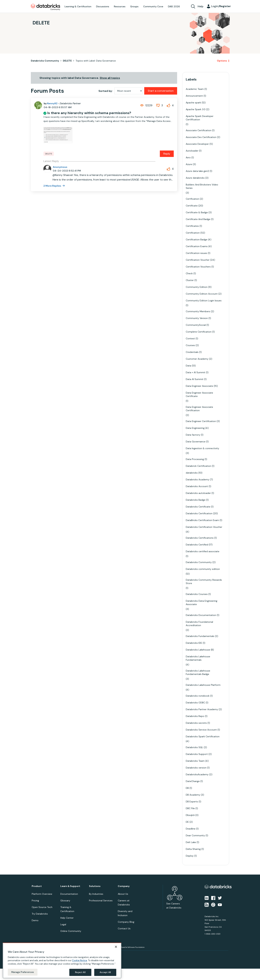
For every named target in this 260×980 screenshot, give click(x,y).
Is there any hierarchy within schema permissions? (89, 113)
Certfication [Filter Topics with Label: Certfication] (192, 199)
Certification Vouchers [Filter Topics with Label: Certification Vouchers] (198, 267)
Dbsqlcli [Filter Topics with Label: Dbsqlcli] (190, 815)
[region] (62, 961)
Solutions (95, 886)
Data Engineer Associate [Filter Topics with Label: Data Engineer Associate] (199, 386)
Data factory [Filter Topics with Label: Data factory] (193, 435)
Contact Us (124, 928)
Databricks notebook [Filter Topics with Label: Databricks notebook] (198, 696)
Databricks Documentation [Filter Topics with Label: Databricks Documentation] (201, 615)
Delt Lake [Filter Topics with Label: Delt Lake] (191, 842)
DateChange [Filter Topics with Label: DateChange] (193, 781)
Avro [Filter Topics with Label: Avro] (188, 157)
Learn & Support (70, 886)
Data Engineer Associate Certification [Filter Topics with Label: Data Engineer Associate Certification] (199, 409)
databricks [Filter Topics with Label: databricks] (192, 473)
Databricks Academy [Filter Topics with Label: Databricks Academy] (197, 479)
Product (37, 886)
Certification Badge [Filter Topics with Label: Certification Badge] (197, 239)
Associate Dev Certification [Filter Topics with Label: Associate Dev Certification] (201, 137)
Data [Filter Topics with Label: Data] (188, 366)
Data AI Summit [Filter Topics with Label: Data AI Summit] (195, 379)
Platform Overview (42, 894)
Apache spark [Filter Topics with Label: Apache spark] (193, 103)
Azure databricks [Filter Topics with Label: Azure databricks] (195, 178)
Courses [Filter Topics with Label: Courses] (190, 345)
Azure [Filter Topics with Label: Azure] (189, 164)
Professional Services (101, 901)
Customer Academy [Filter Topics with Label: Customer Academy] (197, 359)
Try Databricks (40, 914)
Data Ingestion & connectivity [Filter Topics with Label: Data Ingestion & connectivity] (202, 448)
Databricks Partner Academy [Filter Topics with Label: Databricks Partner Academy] (202, 709)
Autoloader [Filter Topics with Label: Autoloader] (192, 151)
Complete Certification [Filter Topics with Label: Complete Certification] (199, 332)
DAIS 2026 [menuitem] (174, 6)
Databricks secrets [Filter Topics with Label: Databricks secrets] (196, 723)
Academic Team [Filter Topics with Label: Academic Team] (195, 89)
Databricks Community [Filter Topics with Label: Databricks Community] (199, 562)
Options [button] (222, 61)
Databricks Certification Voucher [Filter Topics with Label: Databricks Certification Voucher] (204, 527)
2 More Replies (53, 186)
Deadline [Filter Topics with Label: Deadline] (191, 829)
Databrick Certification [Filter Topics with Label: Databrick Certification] (198, 466)
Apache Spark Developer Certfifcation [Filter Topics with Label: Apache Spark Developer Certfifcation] (200, 118)
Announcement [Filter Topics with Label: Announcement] (194, 96)
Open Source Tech (42, 907)
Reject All (80, 972)
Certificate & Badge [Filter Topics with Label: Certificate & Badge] (197, 212)
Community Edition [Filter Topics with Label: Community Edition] (197, 287)
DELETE (67, 61)
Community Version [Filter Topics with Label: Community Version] (197, 318)
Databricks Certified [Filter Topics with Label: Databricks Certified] (197, 545)
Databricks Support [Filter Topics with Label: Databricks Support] (197, 754)
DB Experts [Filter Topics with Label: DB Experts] (192, 802)
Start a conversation (161, 91)
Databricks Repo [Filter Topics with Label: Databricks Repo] (195, 716)
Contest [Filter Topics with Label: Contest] (190, 338)
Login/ (221, 6)
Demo (35, 920)
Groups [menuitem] (134, 6)
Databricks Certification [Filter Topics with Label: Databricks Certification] (199, 513)
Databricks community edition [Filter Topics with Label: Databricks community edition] (203, 569)
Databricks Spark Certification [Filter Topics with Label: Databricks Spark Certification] (203, 736)
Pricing (35, 901)
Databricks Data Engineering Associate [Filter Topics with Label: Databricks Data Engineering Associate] (202, 603)
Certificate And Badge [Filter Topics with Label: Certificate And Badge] (198, 219)
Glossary (65, 901)
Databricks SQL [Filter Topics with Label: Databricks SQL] (194, 747)
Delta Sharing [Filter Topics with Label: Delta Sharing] (193, 849)
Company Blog (126, 922)
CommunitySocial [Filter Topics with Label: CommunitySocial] (196, 325)
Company (124, 886)
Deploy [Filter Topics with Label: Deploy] (190, 856)
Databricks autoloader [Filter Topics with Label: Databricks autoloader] (198, 493)
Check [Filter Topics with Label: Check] (189, 273)
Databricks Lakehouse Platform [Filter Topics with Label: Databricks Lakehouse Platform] (203, 685)
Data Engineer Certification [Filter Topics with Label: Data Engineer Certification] (201, 421)
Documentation (69, 894)
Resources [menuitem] (120, 6)
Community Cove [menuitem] (153, 6)
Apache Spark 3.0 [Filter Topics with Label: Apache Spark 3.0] (196, 109)
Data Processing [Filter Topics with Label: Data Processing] (195, 459)
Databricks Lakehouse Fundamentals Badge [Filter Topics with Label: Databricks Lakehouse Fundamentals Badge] (198, 672)
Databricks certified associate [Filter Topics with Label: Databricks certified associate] (203, 551)
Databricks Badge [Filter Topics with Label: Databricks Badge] (196, 500)
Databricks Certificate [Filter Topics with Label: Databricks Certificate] (198, 507)
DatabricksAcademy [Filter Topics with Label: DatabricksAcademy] (197, 774)
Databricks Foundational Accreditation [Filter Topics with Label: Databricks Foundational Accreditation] (199, 624)
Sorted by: (106, 91)
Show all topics (110, 78)
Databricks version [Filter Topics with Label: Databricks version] (196, 768)
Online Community (71, 931)
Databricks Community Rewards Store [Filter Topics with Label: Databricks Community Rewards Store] (204, 582)
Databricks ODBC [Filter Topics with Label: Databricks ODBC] (195, 703)
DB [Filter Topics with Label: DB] (187, 788)
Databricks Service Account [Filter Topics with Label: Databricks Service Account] (201, 730)
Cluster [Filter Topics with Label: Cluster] (190, 280)
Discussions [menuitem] (103, 6)
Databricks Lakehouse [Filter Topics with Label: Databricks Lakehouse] (198, 650)
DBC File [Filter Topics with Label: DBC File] (190, 808)
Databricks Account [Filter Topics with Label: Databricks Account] (197, 486)
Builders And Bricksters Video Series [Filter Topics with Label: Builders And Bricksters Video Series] (202, 186)
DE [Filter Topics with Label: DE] (187, 822)
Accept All (105, 972)
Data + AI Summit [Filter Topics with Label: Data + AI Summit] (196, 372)
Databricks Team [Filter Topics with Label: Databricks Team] (195, 761)
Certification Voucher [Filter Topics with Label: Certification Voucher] (198, 260)
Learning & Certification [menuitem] (78, 6)
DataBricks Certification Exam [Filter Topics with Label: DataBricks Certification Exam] (202, 520)
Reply (167, 154)
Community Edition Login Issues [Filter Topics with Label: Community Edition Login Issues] (204, 301)
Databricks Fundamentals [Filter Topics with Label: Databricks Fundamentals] (200, 636)
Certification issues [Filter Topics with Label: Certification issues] (196, 253)
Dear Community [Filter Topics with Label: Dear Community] (195, 835)
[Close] (116, 947)
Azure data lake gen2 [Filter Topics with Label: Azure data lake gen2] (197, 171)
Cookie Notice (80, 960)
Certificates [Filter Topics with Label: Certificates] (192, 226)
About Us (123, 894)
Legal (63, 924)
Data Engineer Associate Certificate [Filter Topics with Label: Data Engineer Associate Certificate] (199, 394)
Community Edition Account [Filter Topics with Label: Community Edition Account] (202, 294)
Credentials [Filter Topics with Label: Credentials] (192, 352)
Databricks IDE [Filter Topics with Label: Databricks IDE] (194, 643)
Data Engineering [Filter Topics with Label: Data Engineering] (195, 428)
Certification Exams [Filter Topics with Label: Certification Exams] (197, 246)
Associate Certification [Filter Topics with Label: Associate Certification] (199, 130)
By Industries (96, 894)
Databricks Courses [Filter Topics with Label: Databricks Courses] (197, 594)
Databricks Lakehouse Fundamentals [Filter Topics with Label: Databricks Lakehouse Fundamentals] (198, 658)
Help (201, 6)
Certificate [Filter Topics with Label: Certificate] (192, 206)
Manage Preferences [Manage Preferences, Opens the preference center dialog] (23, 972)
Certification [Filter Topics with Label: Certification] (193, 233)
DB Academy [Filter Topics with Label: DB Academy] (193, 795)
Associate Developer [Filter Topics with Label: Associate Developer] (197, 144)
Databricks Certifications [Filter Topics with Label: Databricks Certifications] (200, 538)
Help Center (67, 918)
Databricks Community (46, 7)
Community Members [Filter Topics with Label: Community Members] (198, 311)
